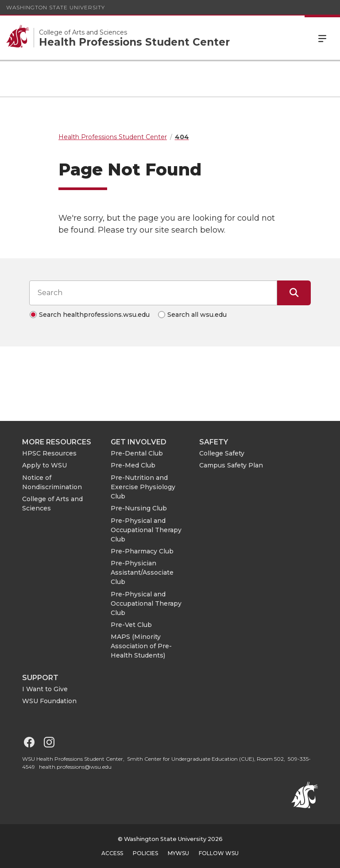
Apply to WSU (44, 465)
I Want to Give (45, 689)
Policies (145, 853)
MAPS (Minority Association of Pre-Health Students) (141, 646)
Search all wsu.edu (197, 315)
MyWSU (178, 853)
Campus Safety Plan (231, 465)
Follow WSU (219, 853)
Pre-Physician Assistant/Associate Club (142, 572)
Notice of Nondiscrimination (52, 482)
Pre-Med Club (133, 465)
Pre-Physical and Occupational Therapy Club (146, 530)
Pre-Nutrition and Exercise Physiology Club (143, 487)
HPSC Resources (49, 453)
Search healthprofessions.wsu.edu (94, 315)
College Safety (222, 453)
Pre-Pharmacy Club (142, 551)
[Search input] (153, 293)
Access (112, 853)
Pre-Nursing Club (139, 508)
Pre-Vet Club (131, 625)
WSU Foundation (49, 701)
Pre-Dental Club (137, 453)
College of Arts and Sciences (52, 504)
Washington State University (56, 7)
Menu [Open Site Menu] (322, 38)
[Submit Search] (294, 293)
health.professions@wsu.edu (75, 767)
